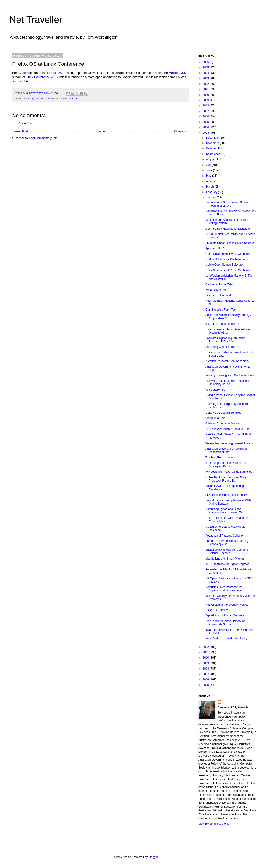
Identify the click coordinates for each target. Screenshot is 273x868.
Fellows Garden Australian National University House (227, 383)
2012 (206, 647)
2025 (206, 68)
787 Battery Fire (215, 390)
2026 (206, 62)
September (213, 154)
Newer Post (21, 131)
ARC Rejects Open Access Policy (226, 495)
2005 (206, 685)
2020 (206, 95)
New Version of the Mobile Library (226, 639)
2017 (206, 111)
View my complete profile (214, 824)
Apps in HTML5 (215, 248)
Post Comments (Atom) (44, 138)
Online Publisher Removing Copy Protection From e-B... (226, 479)
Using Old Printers (217, 610)
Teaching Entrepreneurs (220, 458)
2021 (206, 89)
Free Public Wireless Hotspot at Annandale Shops (225, 623)
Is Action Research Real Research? (227, 361)
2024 (206, 73)
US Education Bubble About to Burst (228, 429)
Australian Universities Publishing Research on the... (226, 450)
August (211, 159)
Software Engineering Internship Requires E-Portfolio (225, 340)
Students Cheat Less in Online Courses (230, 243)
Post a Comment (28, 123)
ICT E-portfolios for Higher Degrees (227, 564)
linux (37, 99)
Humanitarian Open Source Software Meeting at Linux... (228, 204)
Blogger (153, 857)
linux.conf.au (48, 99)
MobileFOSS (177, 73)
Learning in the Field (218, 295)
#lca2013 (28, 99)
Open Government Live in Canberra (227, 254)
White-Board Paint (217, 290)
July (209, 165)
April (209, 181)
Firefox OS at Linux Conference (225, 259)
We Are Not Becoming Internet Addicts (229, 443)
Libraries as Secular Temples (223, 413)
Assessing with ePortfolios (222, 347)
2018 (206, 106)
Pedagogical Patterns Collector (225, 536)
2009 (206, 663)
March (210, 187)
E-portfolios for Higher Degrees (225, 615)
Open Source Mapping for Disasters (228, 229)
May (209, 176)
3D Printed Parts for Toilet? (222, 324)
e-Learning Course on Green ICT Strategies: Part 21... (226, 465)
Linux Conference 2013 (42, 77)
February (212, 192)
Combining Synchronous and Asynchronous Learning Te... (225, 511)
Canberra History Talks (219, 284)
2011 (206, 652)
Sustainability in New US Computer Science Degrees (227, 551)
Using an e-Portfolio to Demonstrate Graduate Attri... (228, 331)
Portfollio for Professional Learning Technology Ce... (227, 543)
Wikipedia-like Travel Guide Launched (229, 472)
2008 (206, 669)
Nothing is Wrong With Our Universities (230, 375)
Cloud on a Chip (215, 418)
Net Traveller (36, 20)
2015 (206, 122)
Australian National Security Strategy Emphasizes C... (228, 317)
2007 (206, 674)
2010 (206, 658)
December (213, 138)
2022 (206, 84)
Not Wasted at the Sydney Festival (227, 605)
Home (101, 131)
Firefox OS (54, 73)
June (209, 170)
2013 (206, 133)
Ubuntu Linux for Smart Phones (225, 559)
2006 (206, 680)
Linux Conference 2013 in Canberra (227, 270)
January (211, 198)
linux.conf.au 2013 (67, 99)
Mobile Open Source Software (224, 265)
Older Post (181, 131)
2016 (206, 116)
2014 (206, 127)
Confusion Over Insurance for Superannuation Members (224, 589)
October (211, 148)
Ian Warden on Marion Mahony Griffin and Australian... (229, 277)
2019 (206, 100)
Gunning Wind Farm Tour (221, 310)
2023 (206, 78)
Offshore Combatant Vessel (222, 424)
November (213, 143)
